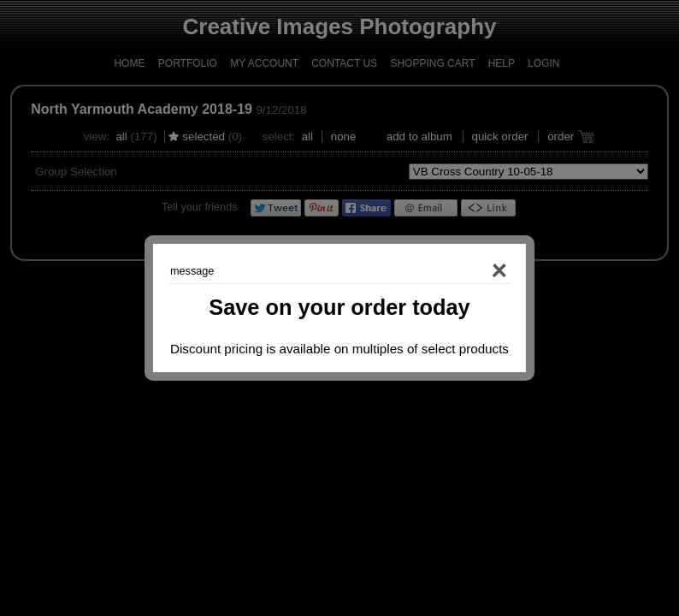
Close (475, 271)
